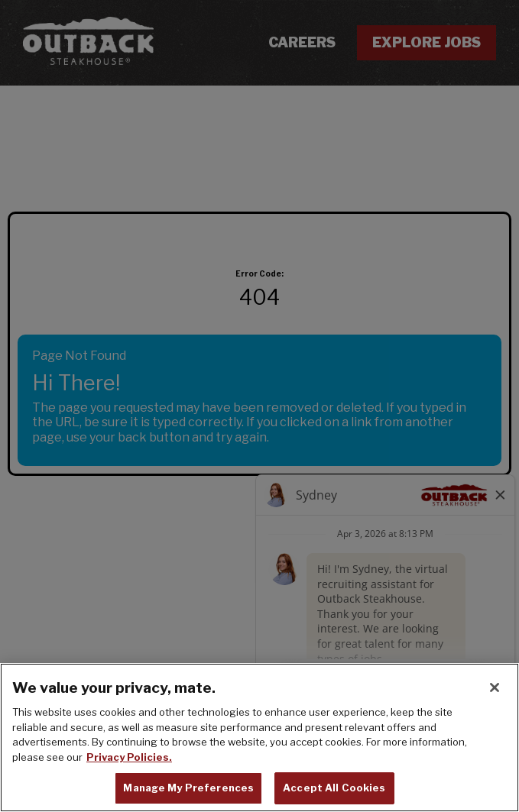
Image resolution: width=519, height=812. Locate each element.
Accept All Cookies (334, 788)
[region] (259, 738)
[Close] (495, 687)
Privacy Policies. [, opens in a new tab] (129, 757)
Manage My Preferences (188, 788)
